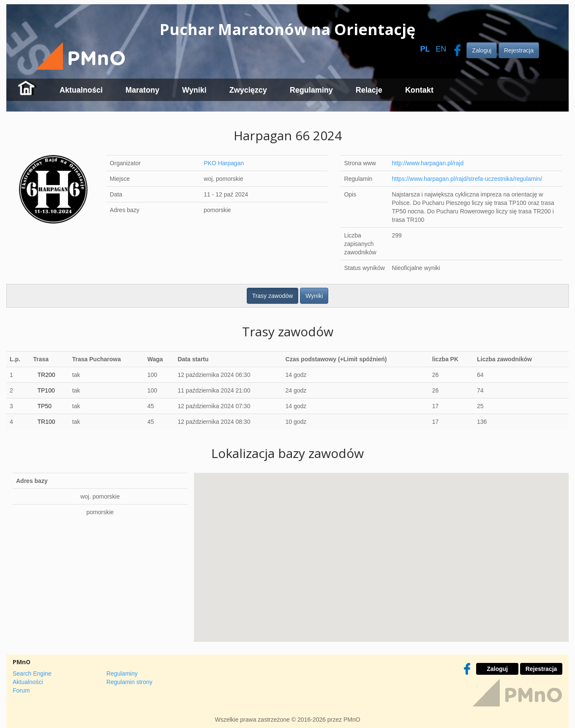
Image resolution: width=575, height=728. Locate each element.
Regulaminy (311, 90)
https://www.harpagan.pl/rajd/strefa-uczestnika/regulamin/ (467, 179)
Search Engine (32, 673)
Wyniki (194, 90)
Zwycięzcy (248, 90)
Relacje (369, 90)
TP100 (46, 390)
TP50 (44, 406)
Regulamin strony (129, 682)
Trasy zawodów (273, 296)
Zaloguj (482, 50)
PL (425, 49)
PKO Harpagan (224, 163)
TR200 (46, 375)
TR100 (46, 422)
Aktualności (81, 90)
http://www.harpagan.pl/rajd (428, 163)
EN (441, 49)
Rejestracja (519, 50)
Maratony (142, 90)
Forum (21, 690)
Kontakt (419, 90)
